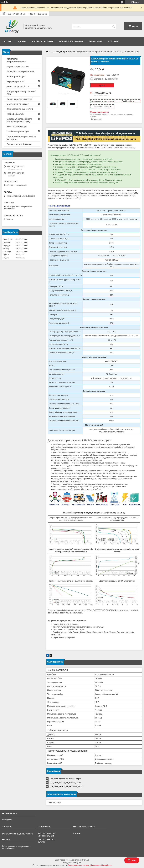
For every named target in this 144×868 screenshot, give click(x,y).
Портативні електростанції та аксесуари (21, 138)
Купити (102, 85)
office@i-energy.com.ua (16, 185)
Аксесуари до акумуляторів (21, 71)
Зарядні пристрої (15, 81)
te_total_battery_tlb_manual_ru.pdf (66, 779)
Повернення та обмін (71, 41)
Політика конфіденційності (101, 865)
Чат (132, 860)
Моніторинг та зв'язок (18, 104)
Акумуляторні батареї (65, 52)
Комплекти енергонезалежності (17, 60)
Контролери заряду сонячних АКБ (22, 93)
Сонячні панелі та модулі (19, 99)
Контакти (113, 41)
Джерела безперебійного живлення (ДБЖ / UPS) (19, 120)
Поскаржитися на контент (78, 865)
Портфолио (7, 820)
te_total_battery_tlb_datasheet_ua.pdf (67, 786)
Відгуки (22, 41)
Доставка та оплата (42, 41)
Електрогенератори (17, 126)
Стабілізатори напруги (18, 131)
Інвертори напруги (16, 76)
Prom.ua (86, 860)
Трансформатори (15, 114)
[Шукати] (114, 27)
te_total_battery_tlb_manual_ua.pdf (66, 783)
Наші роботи (96, 41)
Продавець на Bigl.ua (72, 863)
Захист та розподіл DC (18, 86)
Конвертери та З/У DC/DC (20, 109)
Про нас (7, 41)
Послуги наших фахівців (19, 144)
